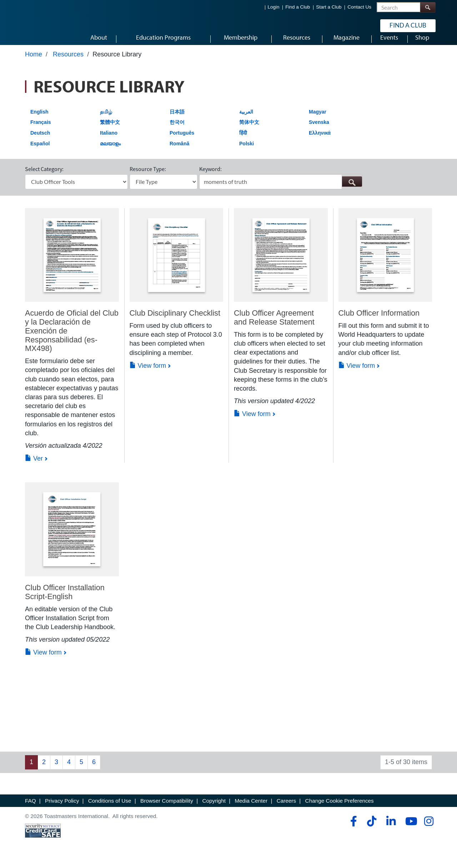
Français (41, 131)
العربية (246, 121)
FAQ (31, 810)
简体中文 (249, 131)
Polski (247, 152)
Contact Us (359, 7)
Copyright (214, 810)
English (39, 121)
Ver (34, 467)
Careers (286, 810)
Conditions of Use (110, 810)
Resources (68, 63)
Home (34, 63)
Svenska (319, 131)
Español (40, 152)
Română (179, 152)
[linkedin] (391, 830)
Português (182, 142)
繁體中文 (110, 131)
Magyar (318, 121)
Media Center (251, 810)
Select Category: (44, 178)
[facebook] (353, 830)
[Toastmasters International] (45, 26)
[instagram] (429, 830)
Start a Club (329, 7)
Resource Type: (148, 178)
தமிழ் (106, 121)
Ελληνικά (320, 142)
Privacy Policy (62, 810)
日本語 (177, 121)
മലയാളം (110, 152)
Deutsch (40, 142)
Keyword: (210, 178)
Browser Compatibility (167, 810)
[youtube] (410, 830)
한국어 (177, 131)
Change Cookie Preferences (340, 810)
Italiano (109, 142)
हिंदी (243, 142)
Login (274, 7)
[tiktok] (371, 830)
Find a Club (298, 7)
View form (148, 375)
